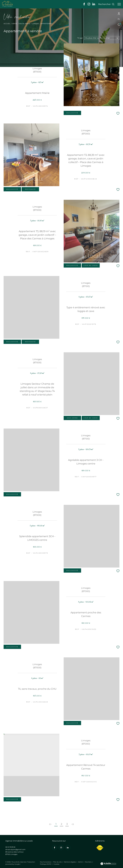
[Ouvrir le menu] (119, 4)
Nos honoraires (46, 862)
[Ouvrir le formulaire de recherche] (106, 4)
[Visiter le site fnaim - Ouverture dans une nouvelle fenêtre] (100, 848)
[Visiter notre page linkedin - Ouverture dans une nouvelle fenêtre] (94, 5)
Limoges (36, 24)
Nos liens (88, 862)
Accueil (7, 24)
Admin (81, 862)
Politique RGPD (46, 864)
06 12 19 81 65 (10, 847)
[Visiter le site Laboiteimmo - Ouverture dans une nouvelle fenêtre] (108, 864)
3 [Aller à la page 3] (67, 824)
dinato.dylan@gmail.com (15, 849)
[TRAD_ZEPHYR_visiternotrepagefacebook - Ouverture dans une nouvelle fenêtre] (84, 5)
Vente (15, 24)
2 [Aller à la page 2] (61, 824)
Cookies (56, 864)
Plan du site (58, 862)
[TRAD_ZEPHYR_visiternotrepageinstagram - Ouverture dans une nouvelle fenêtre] (89, 5)
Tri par (80, 38)
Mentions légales (70, 862)
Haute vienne (25, 24)
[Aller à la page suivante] (73, 824)
